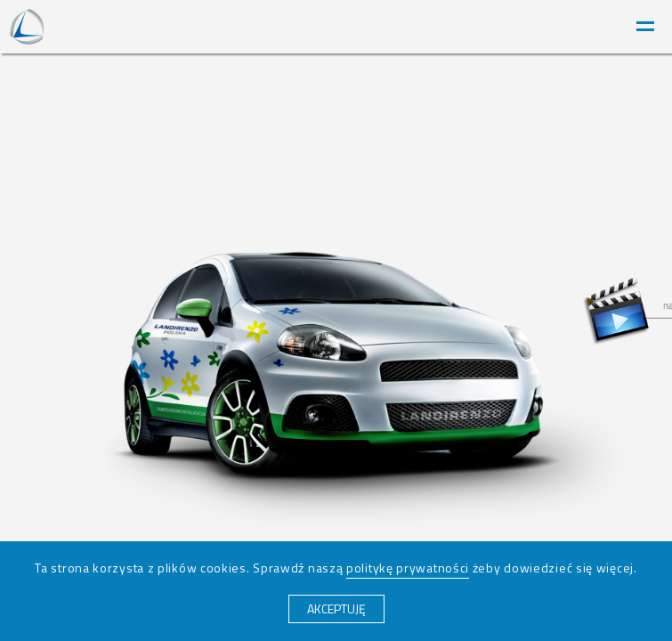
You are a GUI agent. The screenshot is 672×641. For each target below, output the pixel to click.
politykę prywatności (408, 568)
